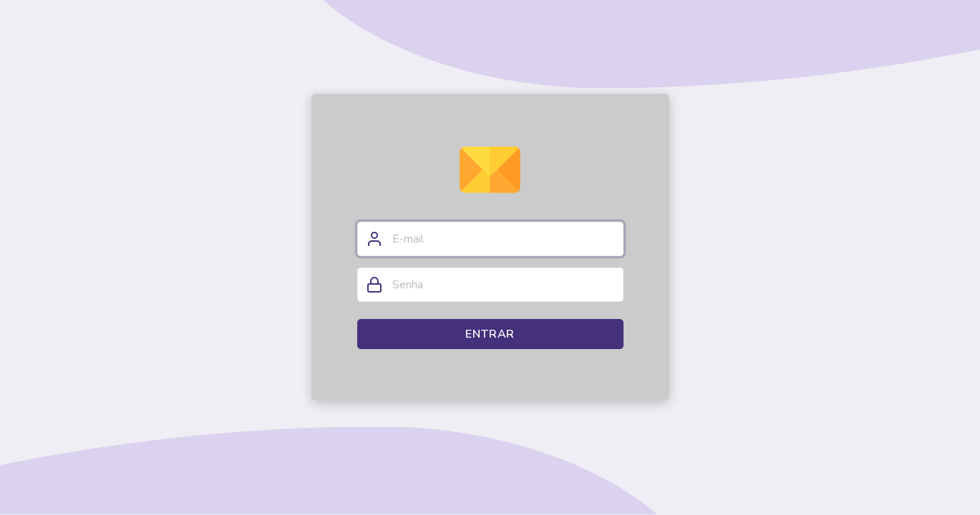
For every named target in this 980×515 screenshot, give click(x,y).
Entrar (490, 334)
